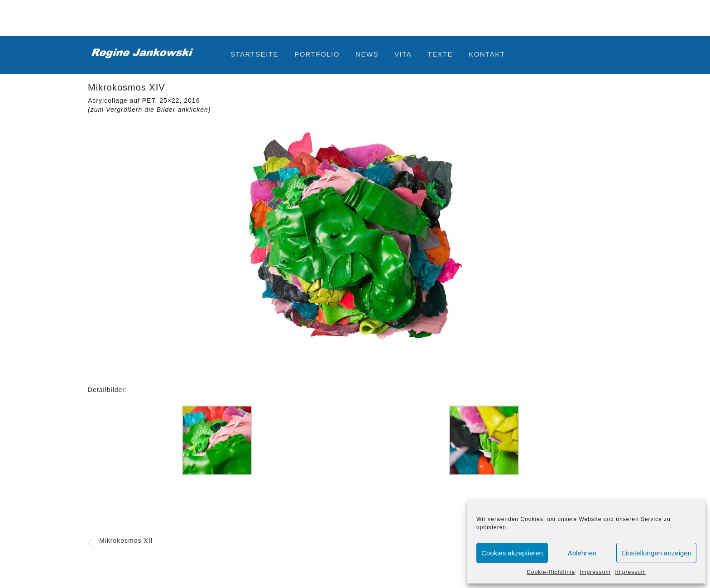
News (367, 54)
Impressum (595, 572)
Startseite (254, 54)
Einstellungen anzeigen (656, 553)
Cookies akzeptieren (512, 553)
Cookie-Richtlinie (551, 572)
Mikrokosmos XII (126, 540)
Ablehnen (582, 553)
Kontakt (487, 54)
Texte (440, 54)
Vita (403, 54)
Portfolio (317, 54)
